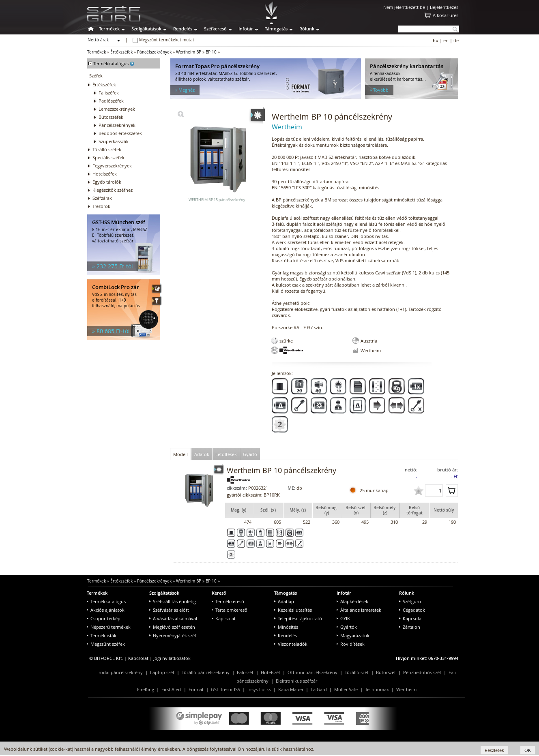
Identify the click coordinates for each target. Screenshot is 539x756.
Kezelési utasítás (293, 610)
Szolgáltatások (146, 29)
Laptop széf (162, 672)
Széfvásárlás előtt (169, 610)
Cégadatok (412, 610)
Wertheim (406, 689)
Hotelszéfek (105, 174)
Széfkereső (215, 29)
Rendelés (183, 29)
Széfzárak (102, 198)
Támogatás (276, 29)
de (456, 40)
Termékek (109, 29)
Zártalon (410, 627)
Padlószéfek (111, 101)
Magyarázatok (353, 635)
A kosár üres (446, 15)
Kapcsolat (224, 618)
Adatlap (284, 601)
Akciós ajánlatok (106, 610)
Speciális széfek (108, 157)
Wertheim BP (189, 52)
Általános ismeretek (359, 610)
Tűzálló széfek (107, 149)
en (446, 40)
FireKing (146, 689)
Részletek (494, 750)
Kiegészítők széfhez (113, 190)
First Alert (171, 689)
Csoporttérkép (104, 618)
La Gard (319, 689)
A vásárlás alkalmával (173, 618)
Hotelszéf (271, 672)
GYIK (343, 618)
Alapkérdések (352, 601)
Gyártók (347, 627)
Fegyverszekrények (112, 166)
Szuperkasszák (114, 141)
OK (528, 750)
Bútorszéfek (111, 117)
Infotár (246, 29)
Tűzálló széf (357, 672)
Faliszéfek (109, 93)
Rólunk (307, 29)
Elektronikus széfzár (296, 681)
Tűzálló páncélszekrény (206, 672)
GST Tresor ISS (225, 689)
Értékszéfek (121, 52)
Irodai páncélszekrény (120, 672)
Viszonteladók (291, 644)
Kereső (219, 593)
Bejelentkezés (444, 7)
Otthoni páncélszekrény (312, 672)
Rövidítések (351, 644)
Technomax (377, 689)
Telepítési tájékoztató (298, 618)
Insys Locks (259, 689)
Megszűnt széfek (106, 644)
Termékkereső (228, 601)
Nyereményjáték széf (173, 635)
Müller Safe (346, 689)
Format (196, 689)
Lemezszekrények (117, 109)
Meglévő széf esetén (172, 627)
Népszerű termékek (109, 627)
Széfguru (410, 601)
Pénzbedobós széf (422, 672)
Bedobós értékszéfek (120, 133)
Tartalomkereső (230, 610)
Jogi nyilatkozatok (172, 658)
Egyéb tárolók (107, 182)
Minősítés (286, 627)
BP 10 (211, 52)
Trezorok (101, 206)
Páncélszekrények (154, 52)
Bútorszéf (386, 672)
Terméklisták (102, 635)
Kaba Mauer (291, 689)
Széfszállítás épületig (173, 601)
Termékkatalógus (106, 601)
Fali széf (245, 672)
